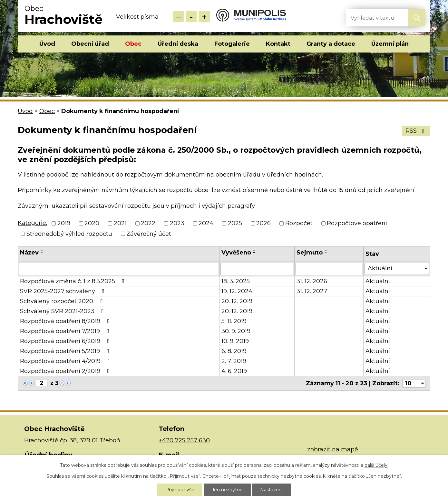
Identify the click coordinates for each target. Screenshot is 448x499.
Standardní (191, 17)
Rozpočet (299, 224)
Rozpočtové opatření (357, 224)
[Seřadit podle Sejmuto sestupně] (326, 253)
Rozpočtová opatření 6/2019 (66, 341)
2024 (206, 224)
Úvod (47, 44)
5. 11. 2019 (234, 321)
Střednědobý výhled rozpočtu (69, 234)
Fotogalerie (232, 44)
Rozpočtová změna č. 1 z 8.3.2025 (73, 281)
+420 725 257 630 (184, 440)
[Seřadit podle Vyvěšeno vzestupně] (255, 250)
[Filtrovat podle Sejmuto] (329, 269)
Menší (178, 17)
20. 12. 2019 (237, 301)
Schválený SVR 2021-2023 (63, 311)
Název (29, 253)
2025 (235, 224)
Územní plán (390, 44)
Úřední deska (178, 44)
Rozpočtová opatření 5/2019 (66, 351)
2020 (92, 224)
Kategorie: (32, 223)
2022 (148, 224)
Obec (133, 44)
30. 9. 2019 (236, 331)
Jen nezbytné (227, 490)
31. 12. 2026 (312, 281)
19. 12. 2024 (237, 291)
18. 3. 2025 (236, 281)
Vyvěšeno (236, 253)
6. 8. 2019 (234, 351)
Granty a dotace (331, 44)
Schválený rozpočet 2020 (63, 301)
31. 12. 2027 (312, 291)
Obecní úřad (90, 44)
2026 (263, 224)
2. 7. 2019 (234, 361)
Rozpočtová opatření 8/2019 (66, 321)
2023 (177, 224)
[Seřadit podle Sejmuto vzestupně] (326, 250)
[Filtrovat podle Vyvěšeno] (257, 269)
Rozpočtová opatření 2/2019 (66, 371)
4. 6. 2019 (234, 371)
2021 (120, 224)
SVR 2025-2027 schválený (63, 291)
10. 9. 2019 (235, 341)
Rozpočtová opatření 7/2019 (66, 331)
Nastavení (271, 490)
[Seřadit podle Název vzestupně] (42, 250)
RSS (416, 131)
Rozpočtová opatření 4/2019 (66, 361)
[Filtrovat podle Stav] (397, 269)
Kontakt (278, 44)
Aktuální (378, 281)
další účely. (376, 465)
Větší (204, 17)
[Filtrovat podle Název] (119, 269)
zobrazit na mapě (333, 449)
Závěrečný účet (149, 234)
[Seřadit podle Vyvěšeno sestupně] (255, 253)
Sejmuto (310, 253)
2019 (64, 224)
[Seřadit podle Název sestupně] (42, 253)
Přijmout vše (180, 490)
